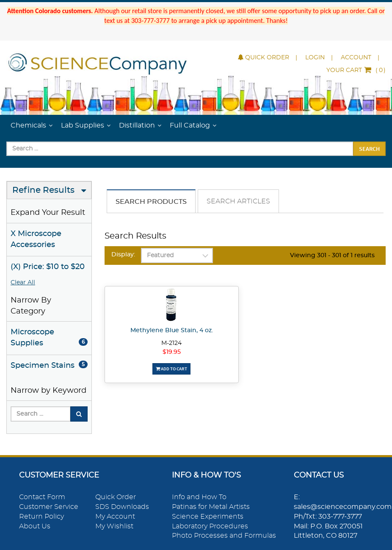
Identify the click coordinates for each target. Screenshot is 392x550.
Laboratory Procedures (210, 526)
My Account (115, 517)
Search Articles (238, 201)
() (356, 70)
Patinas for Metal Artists (211, 507)
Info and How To (199, 497)
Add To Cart (171, 369)
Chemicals (28, 125)
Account (356, 58)
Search (369, 149)
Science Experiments (208, 517)
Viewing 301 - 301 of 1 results (332, 256)
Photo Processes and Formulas (224, 536)
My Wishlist (114, 526)
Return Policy (41, 517)
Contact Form (42, 497)
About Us (35, 526)
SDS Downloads (122, 507)
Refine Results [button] (43, 190)
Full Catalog (190, 125)
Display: (123, 255)
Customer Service (49, 507)
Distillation (137, 125)
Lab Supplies (83, 125)
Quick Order (264, 58)
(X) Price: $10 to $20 (48, 267)
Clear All (23, 283)
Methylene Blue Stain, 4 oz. (172, 331)
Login (315, 58)
